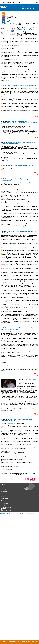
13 (37, 23)
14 (17, 25)
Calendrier (3, 494)
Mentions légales (5, 503)
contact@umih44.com (17, 2)
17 (21, 25)
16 (20, 25)
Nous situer (3, 501)
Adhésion (3, 488)
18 (22, 25)
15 (18, 25)
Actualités (3, 495)
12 (36, 23)
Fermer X (35, 643)
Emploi (2, 496)
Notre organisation (5, 487)
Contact (3, 502)
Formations (3, 489)
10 (33, 23)
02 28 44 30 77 (6, 2)
